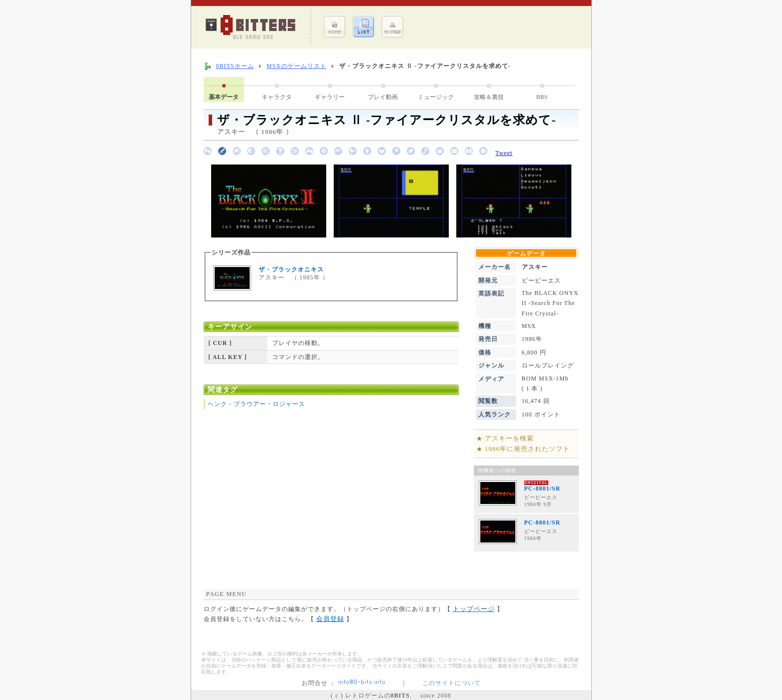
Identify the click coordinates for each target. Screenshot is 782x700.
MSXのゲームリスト (297, 66)
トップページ (474, 609)
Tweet (504, 153)
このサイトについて (452, 683)
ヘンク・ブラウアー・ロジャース (256, 404)
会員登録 (330, 619)
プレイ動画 (383, 97)
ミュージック (436, 97)
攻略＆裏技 (489, 97)
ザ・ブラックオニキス (291, 269)
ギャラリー (330, 97)
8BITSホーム (235, 66)
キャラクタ (277, 97)
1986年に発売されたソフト (528, 449)
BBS (542, 97)
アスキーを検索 (509, 438)
